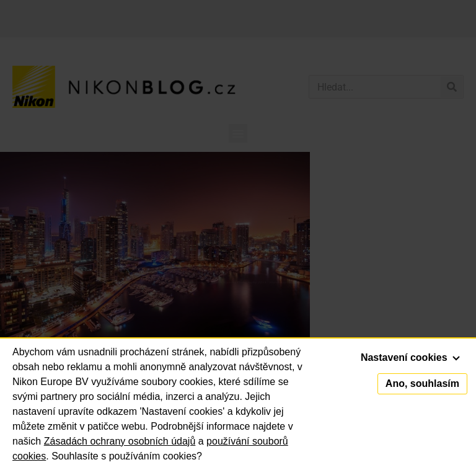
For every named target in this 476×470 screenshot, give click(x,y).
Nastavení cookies (410, 357)
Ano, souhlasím (422, 384)
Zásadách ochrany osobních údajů (120, 441)
